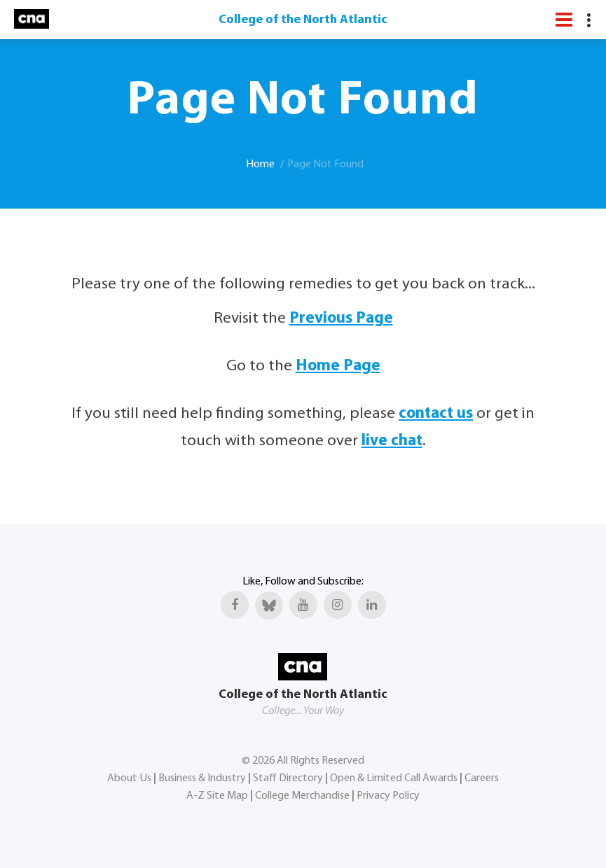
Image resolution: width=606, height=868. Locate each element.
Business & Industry (202, 778)
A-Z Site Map (217, 796)
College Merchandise (302, 796)
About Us (129, 778)
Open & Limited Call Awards (394, 778)
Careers (482, 778)
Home (260, 164)
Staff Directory (288, 778)
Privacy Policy (388, 796)
